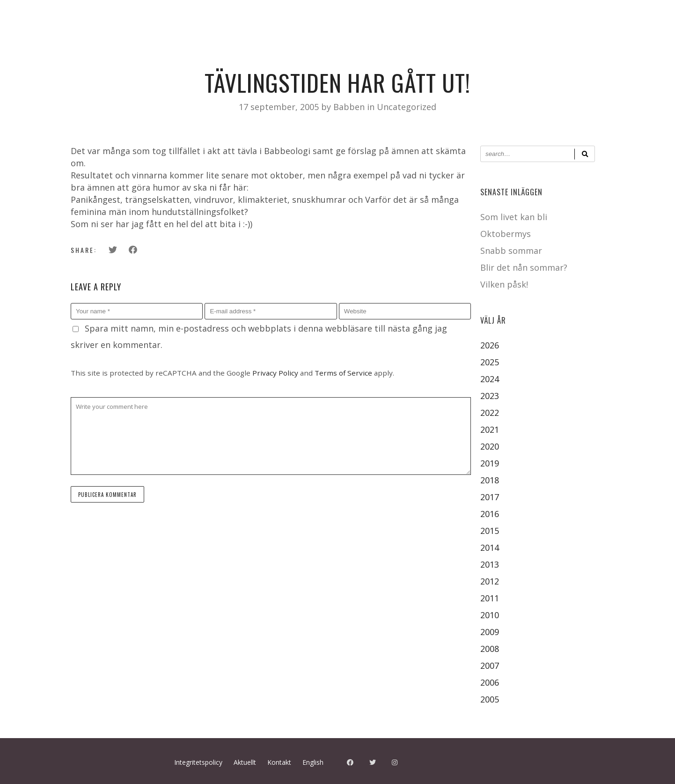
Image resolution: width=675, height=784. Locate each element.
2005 (490, 699)
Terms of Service (343, 373)
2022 (490, 413)
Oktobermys (506, 234)
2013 (490, 564)
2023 (490, 396)
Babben (350, 107)
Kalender (80, 60)
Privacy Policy (275, 373)
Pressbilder (136, 60)
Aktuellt (191, 60)
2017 (490, 497)
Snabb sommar (511, 251)
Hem (38, 60)
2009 (490, 632)
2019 (490, 463)
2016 (490, 514)
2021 (490, 429)
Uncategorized (407, 107)
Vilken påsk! (504, 284)
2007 (490, 666)
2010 (490, 615)
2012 (490, 581)
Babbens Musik (302, 60)
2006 (490, 682)
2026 (490, 345)
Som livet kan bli (514, 217)
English (313, 762)
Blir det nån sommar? (524, 267)
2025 (490, 362)
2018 (490, 480)
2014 (490, 547)
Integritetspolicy (198, 762)
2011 (490, 598)
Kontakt (239, 60)
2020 (490, 446)
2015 (490, 531)
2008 (490, 649)
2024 (490, 379)
